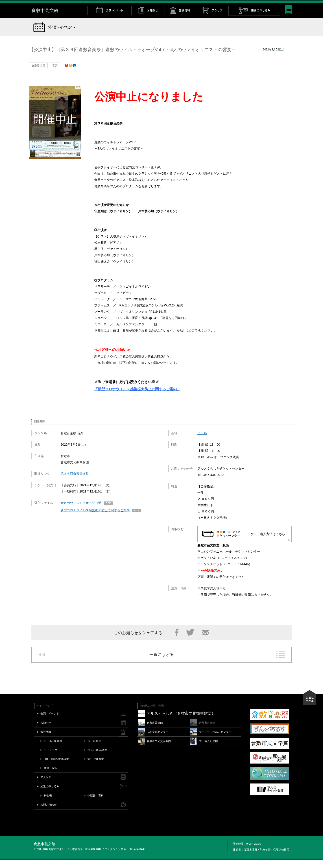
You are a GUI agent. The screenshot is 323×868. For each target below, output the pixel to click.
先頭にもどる (310, 705)
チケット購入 (210, 5)
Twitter (272, 5)
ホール (202, 441)
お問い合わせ (254, 5)
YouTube (281, 5)
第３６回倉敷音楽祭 (75, 482)
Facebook (268, 5)
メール (205, 640)
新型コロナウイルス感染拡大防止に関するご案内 (95, 518)
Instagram (276, 5)
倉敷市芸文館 (59, 19)
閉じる (289, 5)
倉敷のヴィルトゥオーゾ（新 (81, 511)
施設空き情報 (232, 5)
